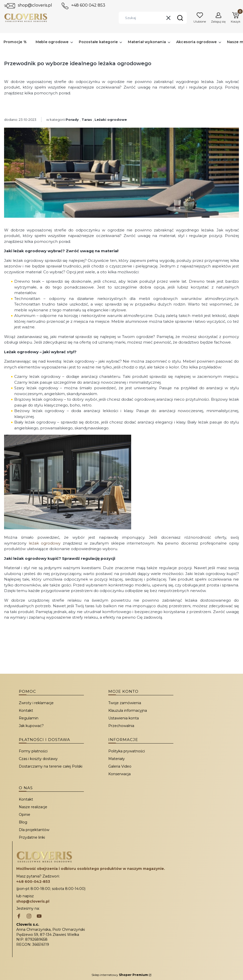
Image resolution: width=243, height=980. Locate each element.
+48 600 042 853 (88, 5)
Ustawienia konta (124, 718)
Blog (23, 822)
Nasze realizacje (33, 807)
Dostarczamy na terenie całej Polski (51, 766)
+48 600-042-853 (33, 882)
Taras (87, 120)
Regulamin (29, 718)
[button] (180, 18)
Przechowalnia (121, 726)
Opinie (25, 815)
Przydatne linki (32, 837)
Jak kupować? (31, 726)
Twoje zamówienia (125, 703)
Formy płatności (33, 751)
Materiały (117, 759)
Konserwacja (119, 774)
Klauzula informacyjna (128, 711)
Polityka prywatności (127, 751)
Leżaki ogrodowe (111, 120)
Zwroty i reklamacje (36, 703)
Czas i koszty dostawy (38, 759)
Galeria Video (120, 766)
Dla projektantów (34, 830)
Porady (72, 120)
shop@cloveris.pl (35, 5)
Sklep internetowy (120, 975)
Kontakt (26, 711)
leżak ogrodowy (45, 543)
